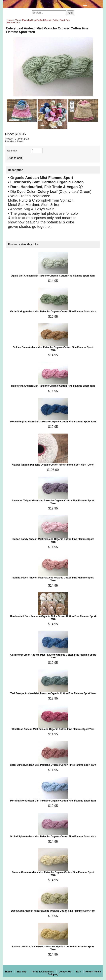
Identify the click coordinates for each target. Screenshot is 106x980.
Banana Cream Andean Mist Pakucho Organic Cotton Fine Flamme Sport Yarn (53, 874)
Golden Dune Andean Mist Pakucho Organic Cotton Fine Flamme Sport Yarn (53, 349)
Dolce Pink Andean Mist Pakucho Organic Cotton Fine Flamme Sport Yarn (53, 386)
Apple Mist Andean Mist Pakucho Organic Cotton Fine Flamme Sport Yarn (53, 276)
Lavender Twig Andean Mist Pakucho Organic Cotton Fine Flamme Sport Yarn (53, 502)
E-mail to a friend (14, 142)
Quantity (12, 151)
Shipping (53, 974)
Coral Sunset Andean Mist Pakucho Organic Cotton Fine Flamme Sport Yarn (53, 765)
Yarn (18, 20)
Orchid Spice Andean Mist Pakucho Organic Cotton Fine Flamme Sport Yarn (53, 836)
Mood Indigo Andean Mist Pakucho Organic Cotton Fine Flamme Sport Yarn (53, 422)
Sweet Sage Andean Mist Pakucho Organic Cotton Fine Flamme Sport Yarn (53, 911)
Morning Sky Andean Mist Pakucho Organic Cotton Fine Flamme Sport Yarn (53, 801)
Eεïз (78, 972)
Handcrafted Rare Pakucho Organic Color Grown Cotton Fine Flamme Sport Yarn (53, 618)
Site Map (22, 972)
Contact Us (65, 972)
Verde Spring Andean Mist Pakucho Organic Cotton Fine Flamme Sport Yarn (53, 311)
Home (10, 20)
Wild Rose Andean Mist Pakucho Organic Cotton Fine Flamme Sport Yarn (53, 729)
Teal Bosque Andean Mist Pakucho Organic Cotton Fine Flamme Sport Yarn (53, 693)
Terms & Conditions (42, 972)
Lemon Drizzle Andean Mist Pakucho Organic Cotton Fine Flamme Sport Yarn (53, 948)
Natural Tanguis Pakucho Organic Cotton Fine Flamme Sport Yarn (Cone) (53, 465)
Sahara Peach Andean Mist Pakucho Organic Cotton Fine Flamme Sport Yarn (53, 579)
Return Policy (93, 972)
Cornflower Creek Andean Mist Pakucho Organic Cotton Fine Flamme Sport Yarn (53, 656)
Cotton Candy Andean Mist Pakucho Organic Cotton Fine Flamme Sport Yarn (53, 540)
